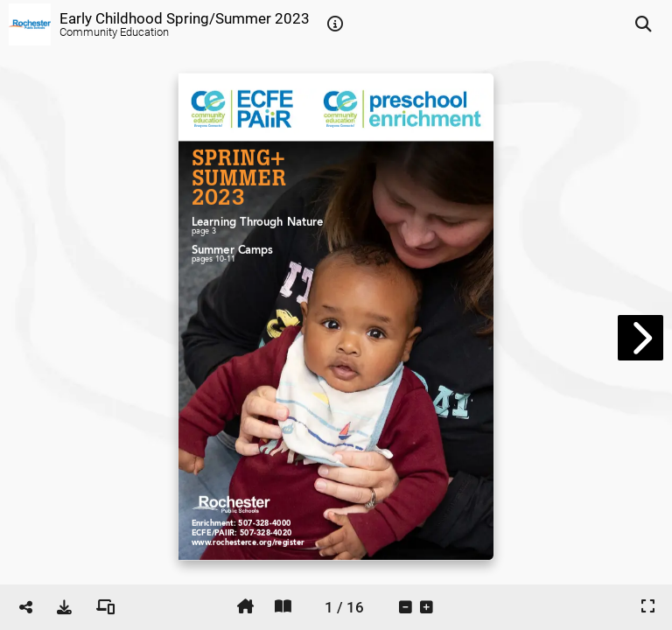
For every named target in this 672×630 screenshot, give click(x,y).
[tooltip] (335, 24)
